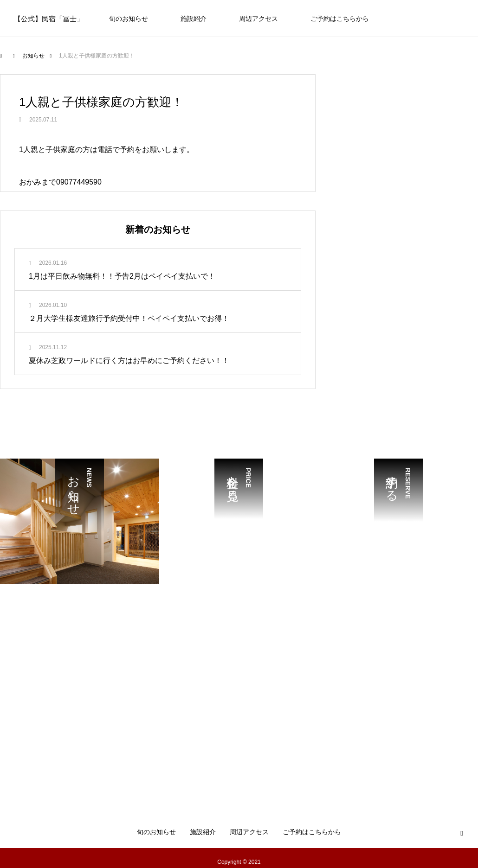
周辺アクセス (258, 19)
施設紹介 (194, 19)
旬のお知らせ (129, 19)
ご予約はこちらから (340, 19)
